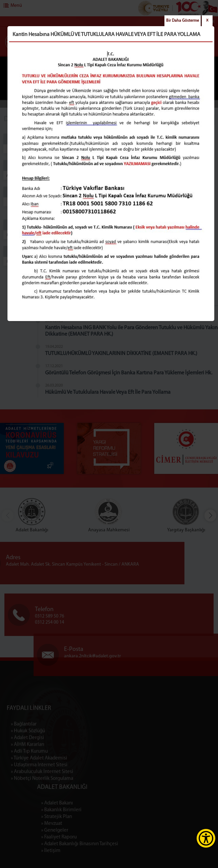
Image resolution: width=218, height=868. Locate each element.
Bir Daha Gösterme (183, 21)
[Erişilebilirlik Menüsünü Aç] (206, 838)
